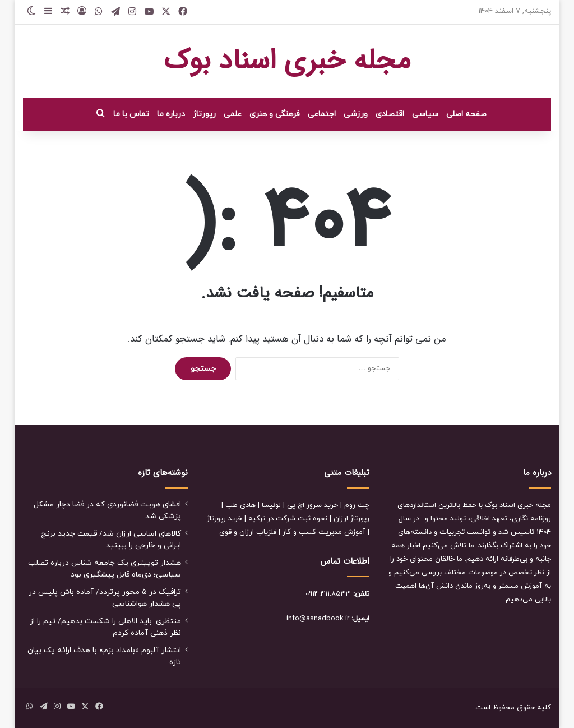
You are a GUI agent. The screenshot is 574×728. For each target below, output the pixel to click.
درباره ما (171, 114)
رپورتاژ (204, 114)
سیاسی (425, 114)
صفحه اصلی (466, 114)
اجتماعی (322, 114)
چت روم (357, 505)
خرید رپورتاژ (224, 519)
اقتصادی (390, 114)
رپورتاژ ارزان (351, 519)
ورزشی (356, 114)
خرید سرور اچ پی (313, 505)
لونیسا (271, 505)
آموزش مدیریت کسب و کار (324, 532)
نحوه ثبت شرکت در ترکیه (288, 519)
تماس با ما (131, 114)
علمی (233, 114)
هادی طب (240, 505)
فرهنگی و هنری (275, 114)
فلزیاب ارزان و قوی (248, 532)
